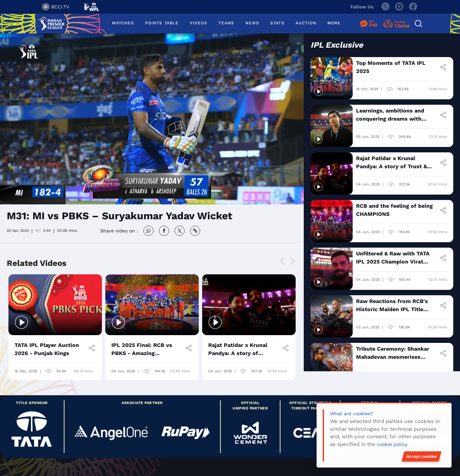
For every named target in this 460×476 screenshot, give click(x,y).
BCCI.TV (56, 7)
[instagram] (399, 7)
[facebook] (413, 7)
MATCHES (123, 23)
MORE (334, 23)
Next (293, 261)
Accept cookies (422, 456)
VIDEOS (198, 23)
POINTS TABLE (162, 23)
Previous (282, 261)
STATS (277, 23)
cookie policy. (393, 444)
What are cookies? (351, 414)
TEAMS (226, 23)
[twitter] (385, 7)
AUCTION (306, 23)
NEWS (252, 23)
